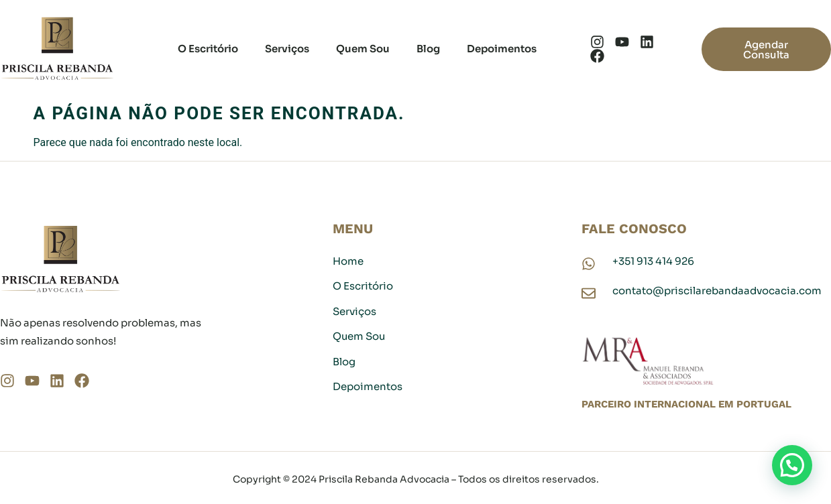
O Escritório (208, 49)
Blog (428, 49)
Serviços (287, 49)
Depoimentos (502, 49)
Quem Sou (363, 49)
